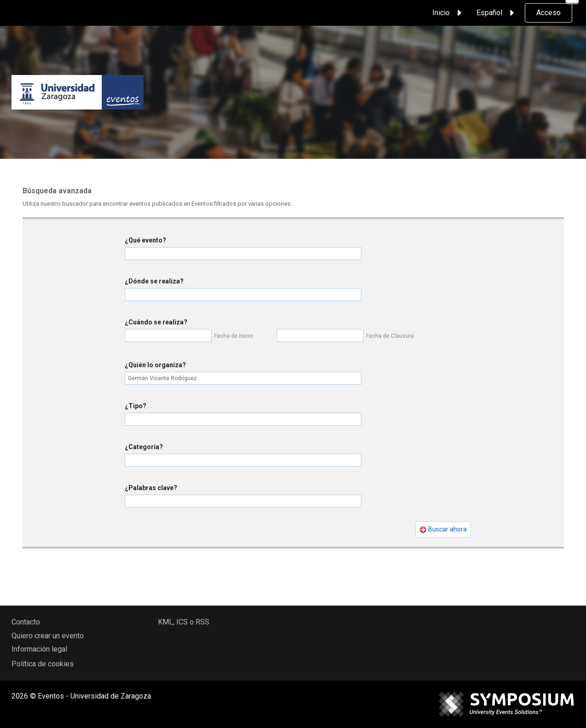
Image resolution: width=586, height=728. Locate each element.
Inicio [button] (448, 13)
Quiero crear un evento (48, 636)
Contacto (26, 622)
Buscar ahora (443, 529)
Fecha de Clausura (390, 336)
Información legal (39, 649)
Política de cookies (43, 664)
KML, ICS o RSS (184, 622)
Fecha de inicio (233, 336)
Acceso (548, 13)
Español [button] (497, 13)
